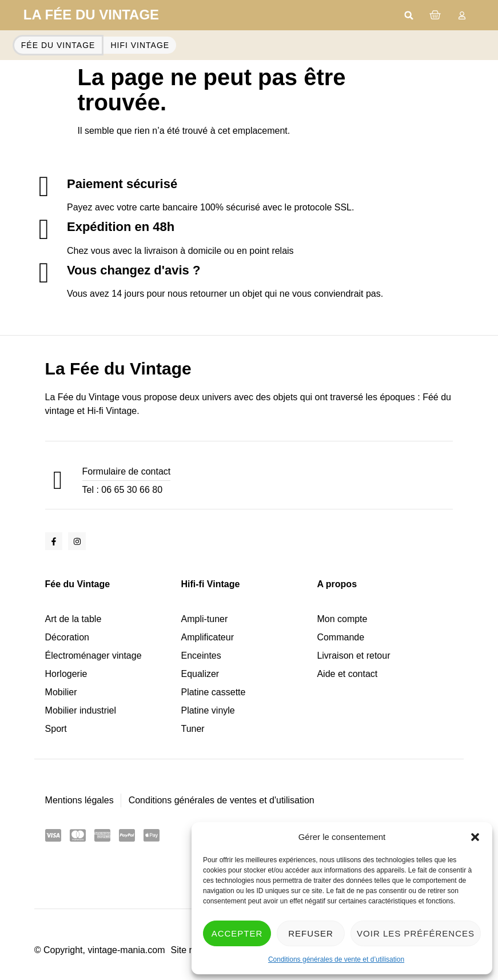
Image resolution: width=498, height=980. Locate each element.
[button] (475, 837)
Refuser (311, 933)
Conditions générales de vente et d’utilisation (336, 959)
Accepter (237, 933)
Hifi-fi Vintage (210, 584)
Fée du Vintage (78, 584)
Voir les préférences (416, 933)
